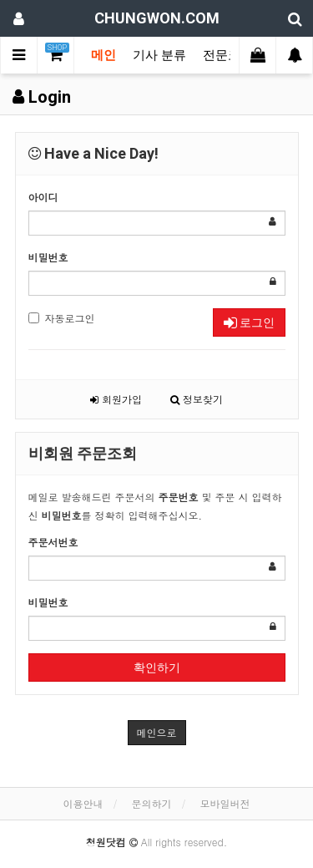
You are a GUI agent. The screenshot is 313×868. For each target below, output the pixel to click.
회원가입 (116, 399)
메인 (103, 55)
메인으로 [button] (157, 732)
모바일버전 (225, 803)
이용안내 (83, 803)
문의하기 (152, 803)
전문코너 (228, 55)
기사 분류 (159, 55)
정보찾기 (197, 399)
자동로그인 (62, 318)
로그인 (249, 322)
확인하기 (157, 667)
